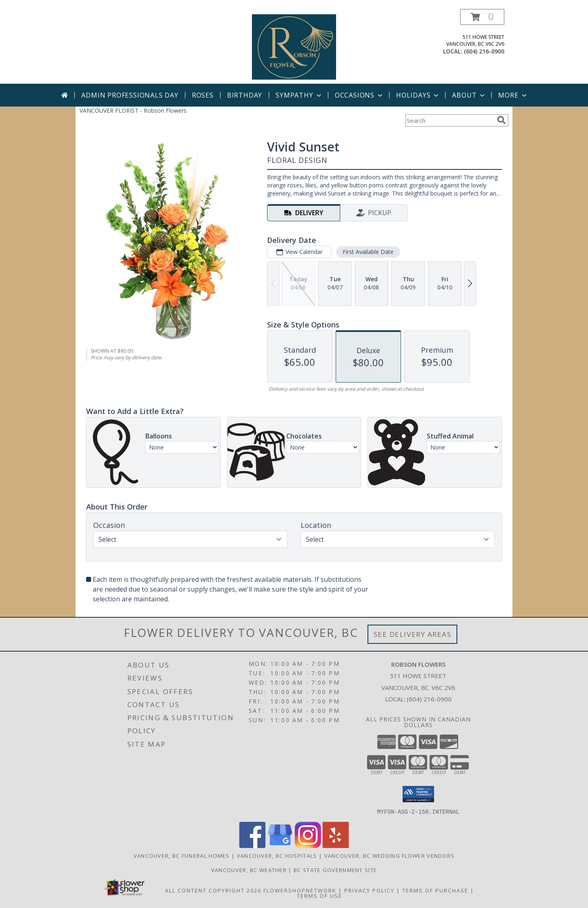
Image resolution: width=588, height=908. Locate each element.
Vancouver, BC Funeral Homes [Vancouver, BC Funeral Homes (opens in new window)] (182, 855)
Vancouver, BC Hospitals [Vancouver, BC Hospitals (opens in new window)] (277, 855)
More (513, 95)
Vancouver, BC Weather (249, 870)
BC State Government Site (335, 870)
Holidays (418, 95)
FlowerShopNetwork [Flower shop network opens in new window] (300, 890)
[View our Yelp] (336, 845)
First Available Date (368, 252)
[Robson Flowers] (294, 46)
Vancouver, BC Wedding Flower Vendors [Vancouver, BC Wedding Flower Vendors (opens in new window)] (390, 855)
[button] (482, 17)
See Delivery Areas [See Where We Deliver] (413, 634)
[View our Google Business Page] (280, 845)
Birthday (245, 95)
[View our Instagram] (308, 845)
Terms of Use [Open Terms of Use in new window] (320, 895)
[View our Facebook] (252, 845)
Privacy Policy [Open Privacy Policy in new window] (369, 890)
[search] (501, 120)
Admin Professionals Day (130, 95)
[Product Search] (450, 120)
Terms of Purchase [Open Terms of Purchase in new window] (435, 890)
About (469, 95)
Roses (203, 95)
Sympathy (299, 95)
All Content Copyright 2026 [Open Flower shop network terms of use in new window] (213, 890)
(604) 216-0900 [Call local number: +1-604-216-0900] (484, 51)
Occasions (360, 95)
